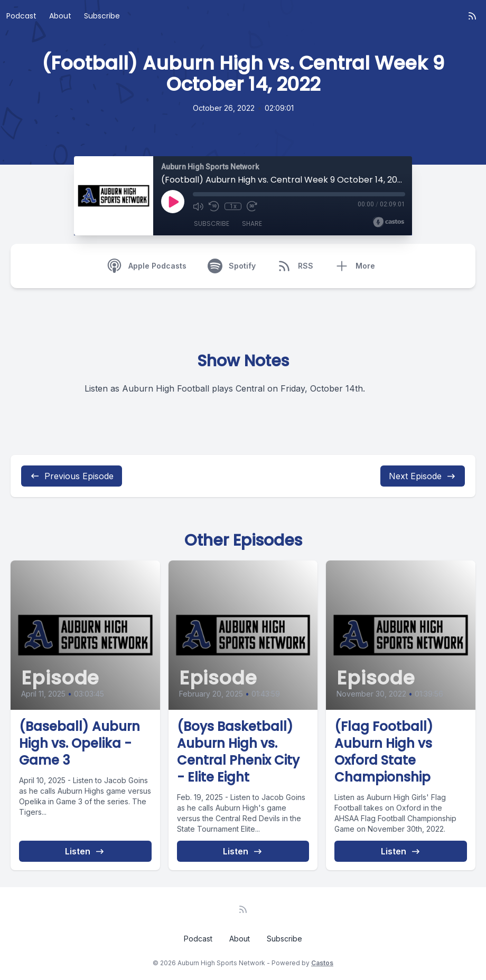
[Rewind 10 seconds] (214, 206)
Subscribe (102, 16)
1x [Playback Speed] (233, 206)
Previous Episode (72, 476)
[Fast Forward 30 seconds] (252, 206)
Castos (322, 963)
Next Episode (423, 476)
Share (252, 223)
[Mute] (198, 206)
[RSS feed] (472, 16)
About (60, 16)
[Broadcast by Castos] (389, 222)
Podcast (21, 16)
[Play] (173, 202)
